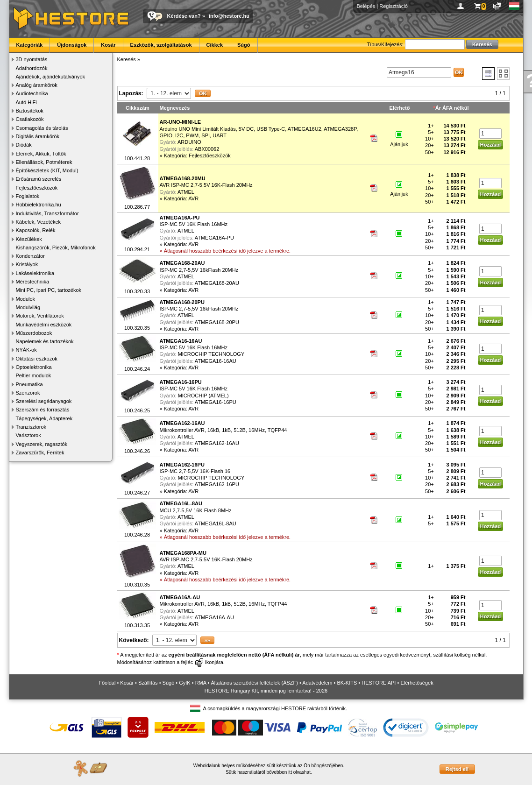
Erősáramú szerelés (39, 179)
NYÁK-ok (26, 350)
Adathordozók (32, 68)
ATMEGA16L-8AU (216, 523)
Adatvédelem (317, 683)
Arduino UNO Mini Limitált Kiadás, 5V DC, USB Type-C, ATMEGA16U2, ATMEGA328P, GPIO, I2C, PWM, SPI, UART (259, 129)
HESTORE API (379, 683)
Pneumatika (29, 384)
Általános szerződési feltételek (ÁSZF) (254, 683)
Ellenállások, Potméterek (44, 162)
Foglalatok (28, 196)
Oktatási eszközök (37, 359)
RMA (201, 683)
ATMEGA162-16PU (217, 484)
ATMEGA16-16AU (216, 361)
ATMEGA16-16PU (216, 402)
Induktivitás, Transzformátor (47, 213)
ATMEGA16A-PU (214, 238)
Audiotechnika (32, 93)
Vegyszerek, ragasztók (42, 444)
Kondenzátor (30, 256)
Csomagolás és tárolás (42, 128)
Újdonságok (72, 45)
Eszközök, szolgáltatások (161, 45)
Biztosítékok (30, 111)
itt (290, 772)
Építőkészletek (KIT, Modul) (47, 170)
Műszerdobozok (34, 333)
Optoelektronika (34, 367)
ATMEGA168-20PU (217, 322)
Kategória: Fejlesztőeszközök (197, 156)
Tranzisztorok (31, 427)
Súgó (244, 45)
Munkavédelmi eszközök (44, 325)
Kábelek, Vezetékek (39, 222)
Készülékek (29, 239)
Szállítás (148, 683)
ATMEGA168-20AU (217, 283)
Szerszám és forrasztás (43, 410)
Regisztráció (394, 6)
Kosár (108, 45)
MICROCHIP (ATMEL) (203, 396)
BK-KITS (347, 683)
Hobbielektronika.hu (39, 205)
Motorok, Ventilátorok (40, 316)
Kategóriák (30, 45)
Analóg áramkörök (37, 85)
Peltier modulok (34, 375)
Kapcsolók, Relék (36, 230)
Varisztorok (28, 435)
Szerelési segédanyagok (44, 401)
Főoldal (107, 683)
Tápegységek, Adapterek (44, 418)
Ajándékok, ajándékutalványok (51, 77)
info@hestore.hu (229, 16)
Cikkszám (138, 108)
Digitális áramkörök (38, 136)
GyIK (184, 683)
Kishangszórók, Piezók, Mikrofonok (56, 248)
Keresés (127, 59)
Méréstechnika (33, 282)
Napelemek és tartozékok (45, 341)
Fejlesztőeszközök (37, 188)
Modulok (26, 299)
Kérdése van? (184, 16)
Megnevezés (175, 108)
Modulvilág (28, 307)
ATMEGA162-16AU (217, 443)
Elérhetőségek (417, 683)
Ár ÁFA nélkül (452, 108)
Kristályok (27, 264)
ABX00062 (207, 149)
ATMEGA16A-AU (214, 617)
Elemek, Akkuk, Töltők (41, 154)
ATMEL (186, 192)
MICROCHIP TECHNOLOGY (211, 354)
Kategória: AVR (181, 198)
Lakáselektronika (35, 273)
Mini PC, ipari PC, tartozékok (49, 290)
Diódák (24, 145)
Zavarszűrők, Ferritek (40, 453)
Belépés (366, 6)
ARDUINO (189, 142)
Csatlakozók (30, 119)
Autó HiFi (26, 102)
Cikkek (215, 45)
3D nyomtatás (32, 59)
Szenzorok (28, 393)
